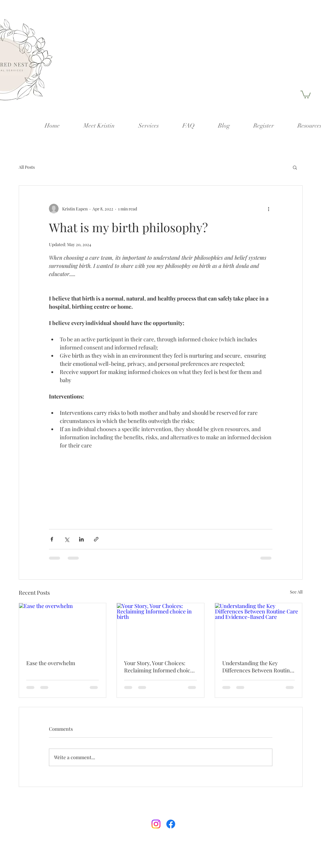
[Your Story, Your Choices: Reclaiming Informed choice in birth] (160, 628)
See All (296, 592)
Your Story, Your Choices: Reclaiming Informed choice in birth (159, 667)
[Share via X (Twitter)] (67, 539)
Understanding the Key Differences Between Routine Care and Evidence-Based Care (257, 667)
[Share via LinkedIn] (81, 539)
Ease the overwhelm (51, 663)
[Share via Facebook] (52, 539)
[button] (306, 94)
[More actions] (269, 209)
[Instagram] (156, 824)
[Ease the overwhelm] (63, 628)
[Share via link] (96, 539)
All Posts (27, 167)
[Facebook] (171, 824)
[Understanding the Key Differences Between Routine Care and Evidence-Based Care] (259, 628)
